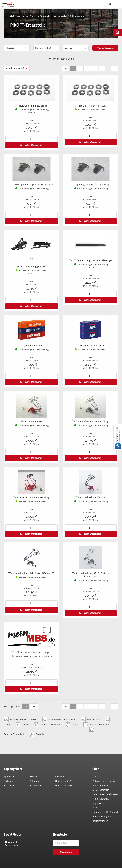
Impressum (98, 803)
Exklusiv (34, 777)
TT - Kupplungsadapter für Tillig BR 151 (91, 185)
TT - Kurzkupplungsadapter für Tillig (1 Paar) (31, 185)
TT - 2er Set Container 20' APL (91, 346)
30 (34, 706)
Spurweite (9, 777)
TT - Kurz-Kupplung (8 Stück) (31, 267)
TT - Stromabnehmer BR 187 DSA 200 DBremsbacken (91, 575)
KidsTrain (60, 777)
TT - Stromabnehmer (31, 421)
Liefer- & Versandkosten (105, 794)
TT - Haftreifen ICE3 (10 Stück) (91, 106)
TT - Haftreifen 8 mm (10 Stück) (31, 106)
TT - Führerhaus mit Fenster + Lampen (31, 652)
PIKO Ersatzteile (59, 16)
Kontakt (96, 777)
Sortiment (9, 781)
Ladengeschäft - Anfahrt (105, 812)
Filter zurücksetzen (105, 48)
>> (114, 68)
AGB (95, 808)
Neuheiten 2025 (64, 781)
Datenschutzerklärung (104, 781)
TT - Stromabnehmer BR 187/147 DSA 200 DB (31, 573)
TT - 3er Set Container (31, 346)
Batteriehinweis (101, 785)
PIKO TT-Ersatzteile (76, 16)
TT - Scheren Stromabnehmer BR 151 (31, 497)
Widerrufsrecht (100, 799)
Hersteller (9, 785)
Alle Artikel (35, 16)
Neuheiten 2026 (64, 785)
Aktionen (34, 781)
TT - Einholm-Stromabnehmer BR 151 (91, 421)
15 (26, 706)
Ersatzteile (46, 16)
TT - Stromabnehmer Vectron (91, 497)
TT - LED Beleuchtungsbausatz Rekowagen (91, 260)
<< (66, 68)
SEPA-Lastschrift (101, 790)
